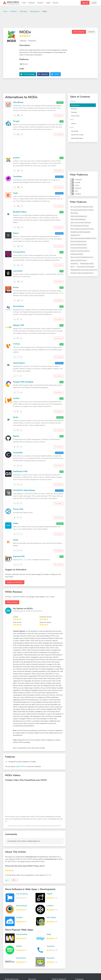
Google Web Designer (23, 382)
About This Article (77, 135)
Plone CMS (18, 509)
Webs (16, 523)
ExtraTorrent (21, 958)
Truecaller (50, 946)
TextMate (17, 176)
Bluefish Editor (20, 212)
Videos (73, 124)
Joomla (16, 158)
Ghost (16, 233)
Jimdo (16, 417)
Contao (16, 398)
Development (35, 11)
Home (24, 3)
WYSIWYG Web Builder (24, 490)
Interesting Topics (77, 138)
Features (74, 112)
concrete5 (18, 271)
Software (32, 3)
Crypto (48, 3)
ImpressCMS (19, 556)
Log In (94, 3)
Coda (15, 193)
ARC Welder (51, 918)
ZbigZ (49, 934)
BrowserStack (22, 906)
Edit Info (91, 32)
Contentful (18, 453)
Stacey (16, 436)
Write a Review (79, 32)
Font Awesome (22, 894)
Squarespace (19, 363)
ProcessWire (19, 252)
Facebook (44, 74)
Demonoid (50, 958)
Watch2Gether (22, 934)
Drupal (16, 121)
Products (40, 3)
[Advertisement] (50, 20)
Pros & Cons (75, 116)
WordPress (18, 102)
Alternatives (75, 105)
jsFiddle (19, 918)
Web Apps (23, 11)
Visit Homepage (29, 74)
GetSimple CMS (20, 471)
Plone (16, 287)
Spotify (19, 946)
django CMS (18, 325)
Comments (75, 131)
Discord (55, 3)
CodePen (50, 906)
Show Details (59, 115)
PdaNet (49, 894)
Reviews (74, 109)
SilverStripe (18, 306)
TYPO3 (16, 344)
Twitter (57, 74)
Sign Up (85, 3)
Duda (15, 540)
